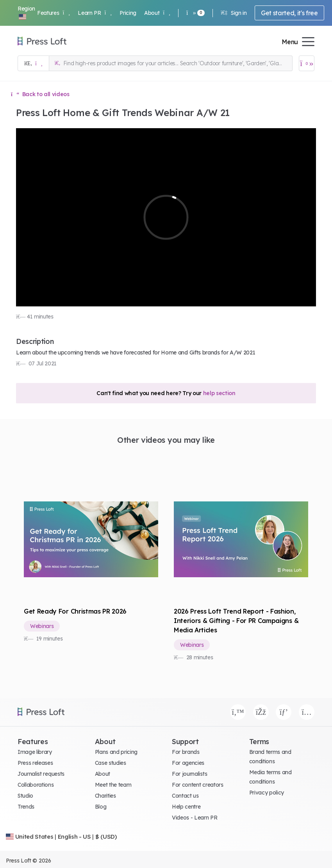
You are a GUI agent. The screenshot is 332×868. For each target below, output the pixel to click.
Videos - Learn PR (195, 818)
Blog (101, 807)
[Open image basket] (307, 63)
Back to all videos (40, 94)
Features (54, 13)
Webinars (42, 626)
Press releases (35, 763)
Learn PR (95, 13)
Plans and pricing (116, 752)
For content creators (198, 785)
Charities (105, 796)
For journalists (189, 774)
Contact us (185, 796)
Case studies (111, 763)
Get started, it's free (289, 13)
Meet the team (113, 785)
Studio (25, 796)
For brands (186, 752)
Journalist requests (41, 774)
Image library (35, 752)
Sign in (234, 13)
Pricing (128, 13)
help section (219, 393)
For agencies (188, 763)
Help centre (186, 807)
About (157, 13)
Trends (26, 807)
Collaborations (36, 785)
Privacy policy (267, 793)
